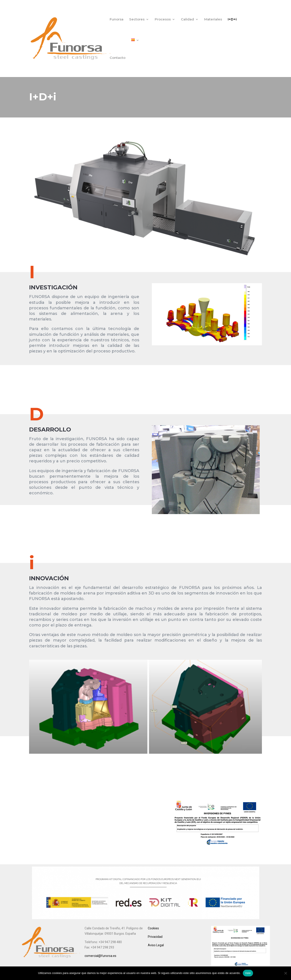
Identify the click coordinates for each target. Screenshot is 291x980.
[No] (285, 973)
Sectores (137, 20)
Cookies (153, 928)
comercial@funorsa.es (100, 956)
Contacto (118, 58)
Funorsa (117, 20)
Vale (248, 973)
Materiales (213, 20)
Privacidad (155, 937)
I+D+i (232, 20)
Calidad (187, 20)
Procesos (163, 20)
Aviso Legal (156, 945)
